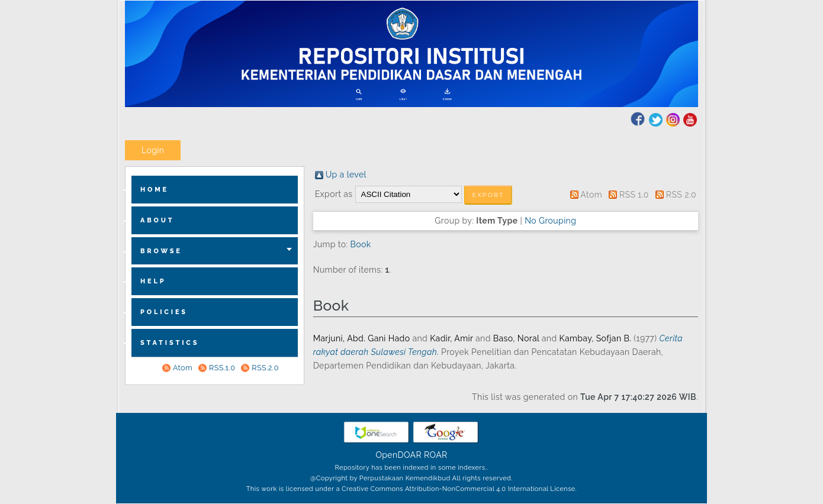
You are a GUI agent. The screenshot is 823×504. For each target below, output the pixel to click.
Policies (164, 312)
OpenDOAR (398, 455)
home (155, 190)
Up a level (346, 175)
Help (153, 281)
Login (153, 150)
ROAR (436, 455)
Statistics (170, 343)
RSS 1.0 (634, 195)
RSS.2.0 (265, 368)
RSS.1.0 (222, 368)
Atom (183, 368)
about (157, 220)
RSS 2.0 (681, 195)
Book (361, 244)
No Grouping (550, 221)
